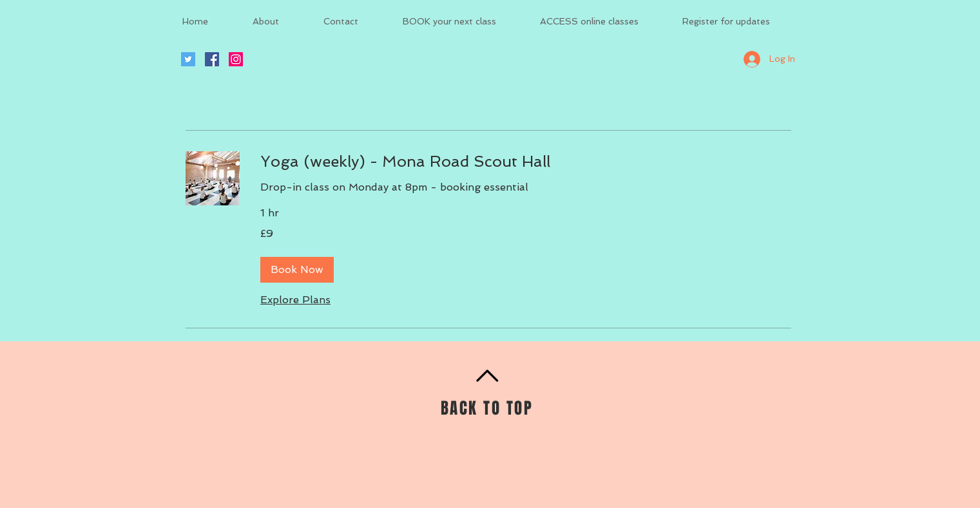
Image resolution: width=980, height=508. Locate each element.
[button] (297, 270)
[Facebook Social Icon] (212, 59)
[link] (526, 162)
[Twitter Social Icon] (188, 59)
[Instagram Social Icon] (236, 59)
